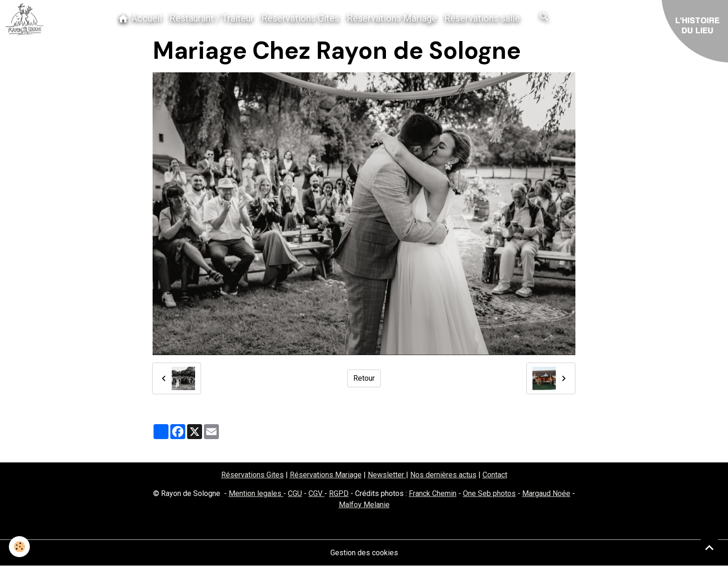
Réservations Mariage (392, 18)
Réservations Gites (300, 18)
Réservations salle (482, 18)
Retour (364, 378)
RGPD (339, 493)
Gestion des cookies (364, 553)
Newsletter (387, 475)
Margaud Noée (546, 493)
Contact (495, 475)
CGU (295, 493)
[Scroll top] (709, 547)
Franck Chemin (433, 493)
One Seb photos (489, 493)
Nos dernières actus (443, 475)
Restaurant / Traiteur (212, 18)
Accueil (140, 18)
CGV (316, 493)
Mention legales (256, 493)
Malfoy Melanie (364, 505)
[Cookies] (20, 547)
